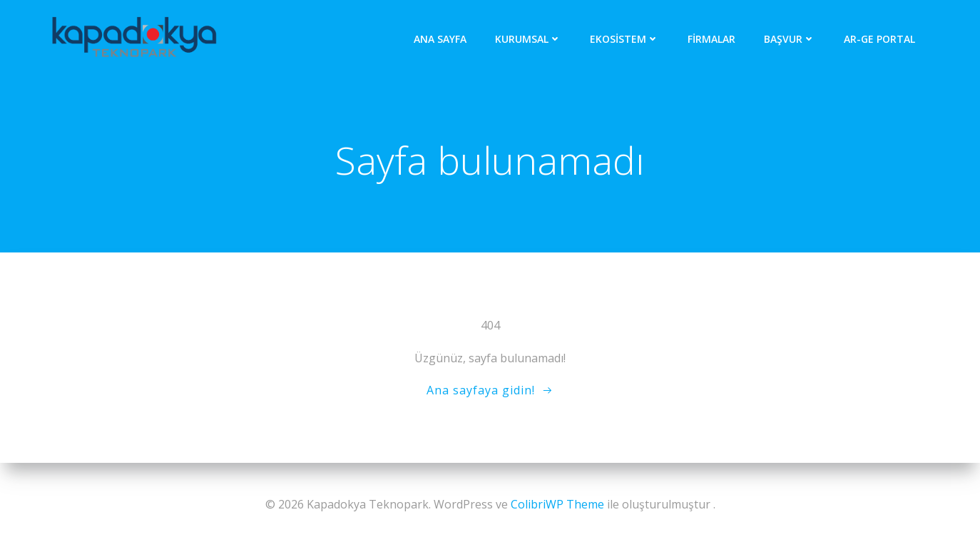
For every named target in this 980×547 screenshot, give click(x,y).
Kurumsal (528, 39)
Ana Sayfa (440, 39)
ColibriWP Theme (557, 504)
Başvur (790, 39)
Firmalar (711, 39)
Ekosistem (624, 39)
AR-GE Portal (879, 39)
